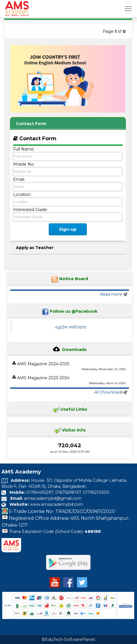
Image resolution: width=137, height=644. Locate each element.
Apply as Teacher (35, 248)
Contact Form (31, 124)
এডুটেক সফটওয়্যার (70, 327)
